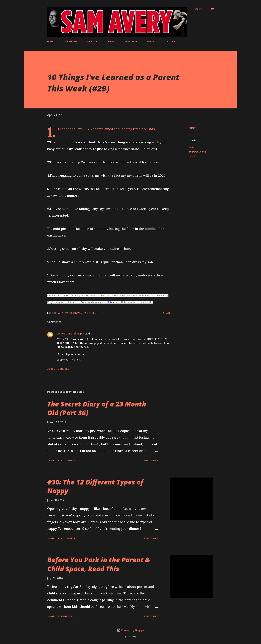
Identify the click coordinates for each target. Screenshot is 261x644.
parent (192, 156)
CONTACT (170, 41)
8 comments (66, 616)
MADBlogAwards (197, 152)
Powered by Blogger (130, 630)
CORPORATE (130, 41)
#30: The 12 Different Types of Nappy (95, 486)
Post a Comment (58, 369)
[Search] (199, 9)
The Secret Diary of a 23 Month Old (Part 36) (97, 408)
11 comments (66, 460)
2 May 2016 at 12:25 (69, 360)
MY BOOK (92, 41)
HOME (50, 41)
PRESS (151, 41)
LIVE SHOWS (70, 41)
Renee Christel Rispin (71, 333)
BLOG (111, 41)
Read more (151, 460)
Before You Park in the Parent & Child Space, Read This (99, 564)
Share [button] (192, 128)
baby (191, 147)
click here (110, 302)
